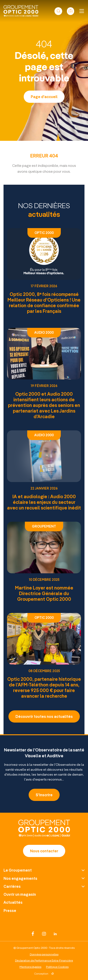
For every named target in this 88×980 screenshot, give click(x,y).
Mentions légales (30, 967)
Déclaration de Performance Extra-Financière (44, 960)
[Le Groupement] (44, 870)
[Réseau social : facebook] (33, 934)
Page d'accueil (44, 97)
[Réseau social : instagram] (44, 934)
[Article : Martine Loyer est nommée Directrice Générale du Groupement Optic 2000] (44, 562)
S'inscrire (44, 795)
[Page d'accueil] (44, 836)
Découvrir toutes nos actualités (44, 716)
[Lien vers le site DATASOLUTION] (44, 973)
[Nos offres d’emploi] (71, 11)
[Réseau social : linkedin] (55, 934)
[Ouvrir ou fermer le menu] (82, 11)
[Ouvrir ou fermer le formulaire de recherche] (58, 11)
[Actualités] (44, 902)
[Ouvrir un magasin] (44, 894)
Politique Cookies (57, 967)
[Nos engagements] (44, 878)
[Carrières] (44, 886)
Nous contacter (44, 851)
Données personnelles (44, 954)
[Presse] (44, 911)
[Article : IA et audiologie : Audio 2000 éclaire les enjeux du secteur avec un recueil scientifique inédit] (44, 470)
